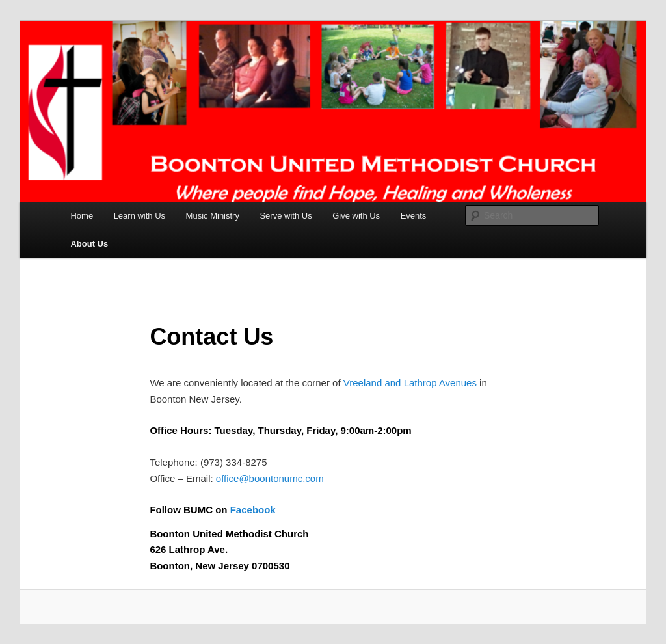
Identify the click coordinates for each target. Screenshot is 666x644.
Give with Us (356, 216)
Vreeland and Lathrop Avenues (410, 383)
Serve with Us (286, 216)
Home (82, 216)
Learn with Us (140, 216)
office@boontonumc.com (270, 478)
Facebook (253, 510)
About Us (89, 244)
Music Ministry (213, 216)
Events (414, 216)
